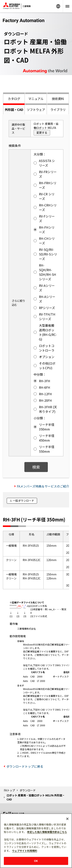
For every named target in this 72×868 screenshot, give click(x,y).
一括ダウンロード (23, 501)
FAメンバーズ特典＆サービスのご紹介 (43, 486)
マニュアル (36, 99)
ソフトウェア (36, 110)
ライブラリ (58, 110)
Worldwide (58, 6)
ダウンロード (28, 790)
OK (36, 861)
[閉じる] (67, 819)
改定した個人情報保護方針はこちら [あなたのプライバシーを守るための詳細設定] (47, 832)
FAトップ (9, 790)
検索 (36, 467)
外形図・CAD (14, 110)
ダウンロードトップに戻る (25, 766)
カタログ (14, 99)
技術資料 (58, 99)
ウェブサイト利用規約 (25, 851)
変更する (42, 133)
